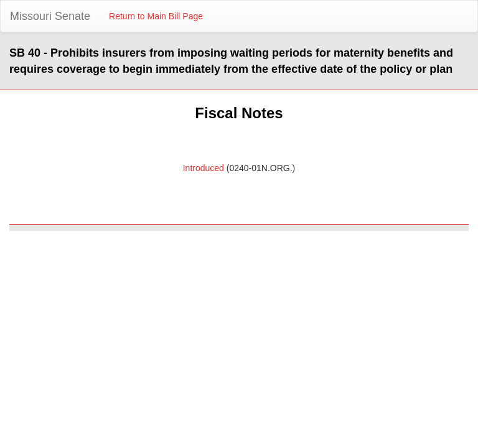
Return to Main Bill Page (156, 16)
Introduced (204, 168)
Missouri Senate (50, 16)
